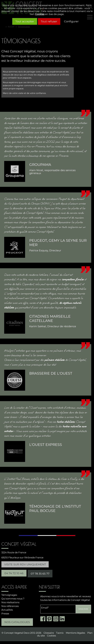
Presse (5, 614)
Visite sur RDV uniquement (25, 564)
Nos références (10, 606)
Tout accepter (25, 21)
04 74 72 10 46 (14, 573)
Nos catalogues (17, 622)
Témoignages (9, 595)
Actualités (7, 610)
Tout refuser (49, 21)
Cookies (40, 14)
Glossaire (49, 633)
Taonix (60, 633)
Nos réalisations (10, 602)
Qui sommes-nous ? (13, 599)
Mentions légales (75, 633)
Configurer (71, 21)
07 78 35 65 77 (40, 574)
